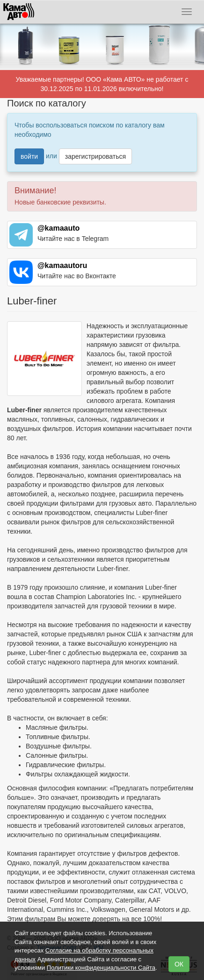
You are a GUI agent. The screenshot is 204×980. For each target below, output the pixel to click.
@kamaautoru (62, 265)
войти (29, 156)
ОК (179, 964)
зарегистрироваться (95, 156)
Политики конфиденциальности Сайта (101, 968)
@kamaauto (58, 228)
